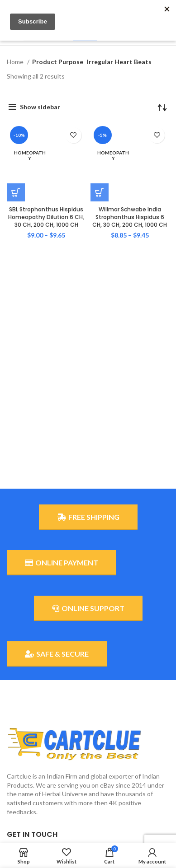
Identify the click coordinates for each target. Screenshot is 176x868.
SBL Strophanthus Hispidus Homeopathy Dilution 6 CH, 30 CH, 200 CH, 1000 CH (46, 179)
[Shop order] (162, 107)
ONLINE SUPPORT (88, 608)
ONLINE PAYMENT (62, 563)
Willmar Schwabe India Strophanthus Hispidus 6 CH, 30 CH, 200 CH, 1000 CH (130, 179)
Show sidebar (40, 107)
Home (16, 62)
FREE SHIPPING (88, 517)
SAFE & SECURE (57, 654)
